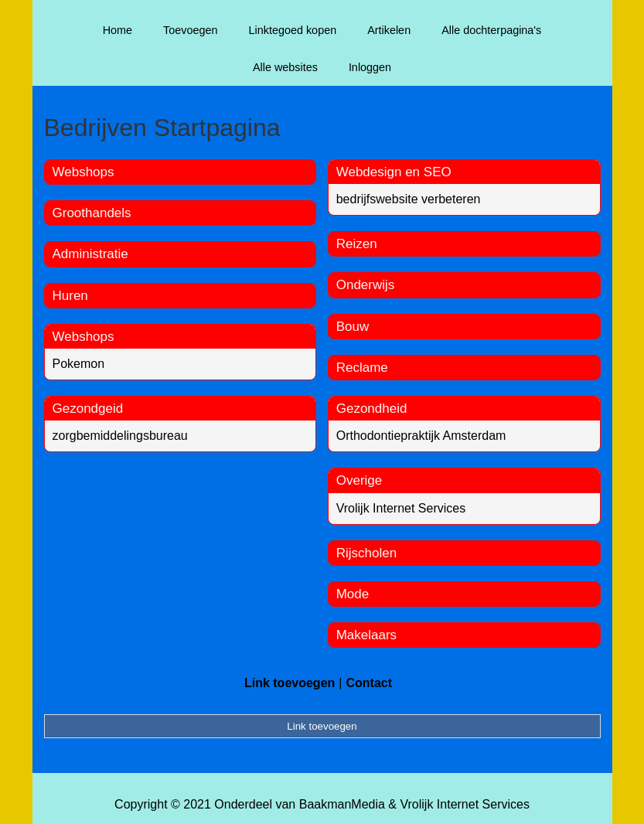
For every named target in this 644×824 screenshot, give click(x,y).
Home (118, 30)
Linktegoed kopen (293, 30)
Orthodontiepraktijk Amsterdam (421, 436)
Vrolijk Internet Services (401, 508)
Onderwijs (366, 285)
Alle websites (285, 67)
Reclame (362, 368)
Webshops (83, 172)
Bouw (353, 327)
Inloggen (370, 67)
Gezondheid (372, 409)
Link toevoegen (290, 683)
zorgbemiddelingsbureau (120, 436)
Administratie (90, 254)
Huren (70, 296)
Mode (353, 594)
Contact (369, 683)
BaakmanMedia (342, 804)
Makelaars (366, 635)
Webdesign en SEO (394, 172)
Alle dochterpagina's (491, 30)
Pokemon (79, 364)
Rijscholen (366, 553)
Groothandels (92, 213)
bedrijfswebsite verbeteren (409, 199)
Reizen (357, 244)
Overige (359, 480)
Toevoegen (190, 30)
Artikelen (389, 30)
